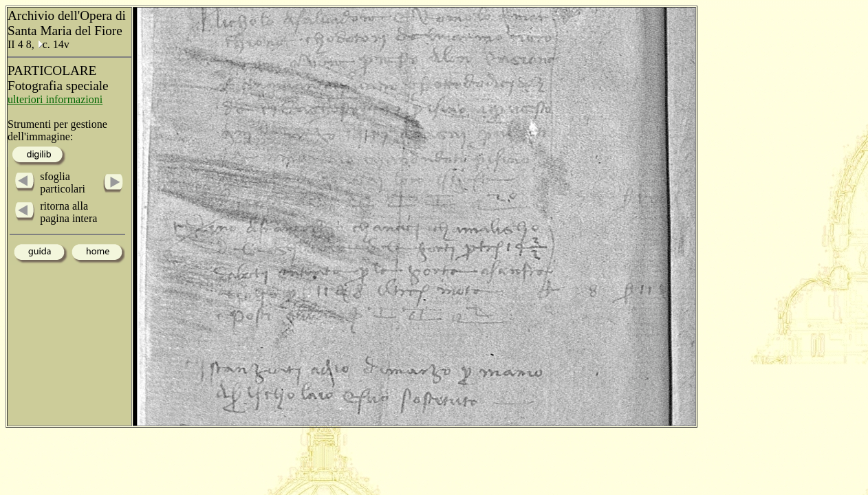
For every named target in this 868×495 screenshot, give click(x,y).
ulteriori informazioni (55, 99)
